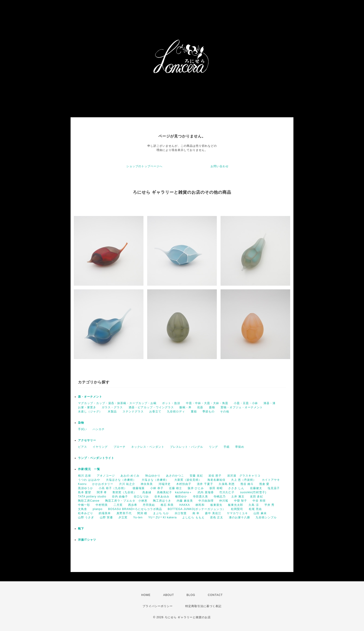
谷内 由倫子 (120, 497)
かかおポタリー (103, 484)
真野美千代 (124, 513)
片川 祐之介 (127, 484)
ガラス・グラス (112, 407)
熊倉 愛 (264, 484)
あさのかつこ (175, 476)
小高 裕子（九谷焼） (113, 488)
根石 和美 (167, 505)
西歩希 (133, 505)
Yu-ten (138, 517)
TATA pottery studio (92, 497)
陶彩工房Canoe (89, 501)
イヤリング (100, 447)
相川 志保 (84, 476)
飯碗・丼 (185, 407)
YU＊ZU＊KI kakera (162, 517)
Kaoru (82, 484)
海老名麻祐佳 (216, 480)
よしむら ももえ (193, 517)
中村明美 (102, 505)
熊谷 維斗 (247, 484)
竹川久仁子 (227, 492)
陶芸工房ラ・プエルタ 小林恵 (126, 501)
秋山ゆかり (153, 476)
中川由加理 (206, 501)
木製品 (112, 412)
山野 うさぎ (86, 517)
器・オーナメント (90, 397)
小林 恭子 (157, 488)
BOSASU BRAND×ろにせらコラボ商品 (135, 509)
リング (213, 447)
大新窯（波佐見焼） (188, 480)
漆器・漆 (270, 403)
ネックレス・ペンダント (148, 447)
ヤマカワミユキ (237, 513)
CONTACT (215, 595)
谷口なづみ (141, 497)
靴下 (81, 529)
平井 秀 (269, 505)
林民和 (200, 505)
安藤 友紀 (196, 476)
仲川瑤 (224, 501)
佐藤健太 (256, 488)
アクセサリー (87, 440)
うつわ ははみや (89, 480)
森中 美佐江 (213, 513)
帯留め (240, 447)
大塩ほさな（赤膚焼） (121, 480)
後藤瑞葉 (139, 488)
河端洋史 (165, 484)
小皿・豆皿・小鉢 (246, 403)
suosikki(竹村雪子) (253, 492)
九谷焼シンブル (266, 517)
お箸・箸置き (87, 407)
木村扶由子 (184, 484)
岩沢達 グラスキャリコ (244, 476)
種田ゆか (181, 497)
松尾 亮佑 (255, 509)
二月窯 (118, 505)
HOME (146, 595)
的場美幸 (105, 513)
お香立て (155, 412)
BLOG (191, 595)
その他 (225, 412)
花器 (200, 407)
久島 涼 (254, 505)
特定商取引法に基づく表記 (203, 606)
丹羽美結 (149, 505)
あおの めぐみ (130, 476)
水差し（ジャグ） (90, 412)
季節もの (208, 412)
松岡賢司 (237, 509)
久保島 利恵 (227, 484)
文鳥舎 (83, 509)
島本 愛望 (84, 492)
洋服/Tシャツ (87, 540)
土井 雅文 (238, 497)
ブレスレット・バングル (187, 447)
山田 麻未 (260, 513)
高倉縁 (147, 492)
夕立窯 (123, 517)
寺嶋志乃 (220, 497)
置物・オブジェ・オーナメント (242, 407)
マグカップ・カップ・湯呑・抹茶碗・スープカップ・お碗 (117, 403)
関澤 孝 (102, 492)
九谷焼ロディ (176, 412)
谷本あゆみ (162, 497)
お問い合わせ (220, 166)
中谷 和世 (259, 501)
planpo (97, 509)
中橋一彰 (84, 505)
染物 (81, 423)
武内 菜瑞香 (206, 492)
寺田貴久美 (200, 497)
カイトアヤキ (271, 480)
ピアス (83, 447)
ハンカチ (99, 429)
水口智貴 (181, 513)
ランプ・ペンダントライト (96, 458)
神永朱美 (147, 484)
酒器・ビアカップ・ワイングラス (151, 407)
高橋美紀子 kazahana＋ (174, 492)
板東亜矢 (216, 505)
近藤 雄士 (175, 488)
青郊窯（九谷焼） (124, 492)
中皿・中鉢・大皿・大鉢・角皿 (207, 403)
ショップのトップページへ (144, 166)
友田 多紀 (257, 497)
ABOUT (169, 595)
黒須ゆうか (86, 488)
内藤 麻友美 (185, 501)
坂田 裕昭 (216, 488)
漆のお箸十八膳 (239, 517)
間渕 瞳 (142, 513)
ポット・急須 (171, 403)
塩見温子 (274, 488)
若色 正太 (217, 517)
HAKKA (185, 505)
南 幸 (196, 513)
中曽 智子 (240, 501)
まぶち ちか (161, 513)
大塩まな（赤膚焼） (155, 480)
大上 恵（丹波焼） (244, 480)
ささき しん (236, 488)
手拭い (83, 429)
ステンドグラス (133, 412)
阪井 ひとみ (196, 488)
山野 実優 (106, 517)
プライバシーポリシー (158, 606)
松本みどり (86, 513)
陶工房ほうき (162, 501)
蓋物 (212, 407)
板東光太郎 (236, 505)
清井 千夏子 (205, 484)
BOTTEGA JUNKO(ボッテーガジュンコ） (197, 509)
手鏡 (227, 447)
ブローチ (120, 447)
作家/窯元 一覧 (89, 469)
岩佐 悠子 (215, 476)
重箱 (194, 412)
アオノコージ (106, 476)
